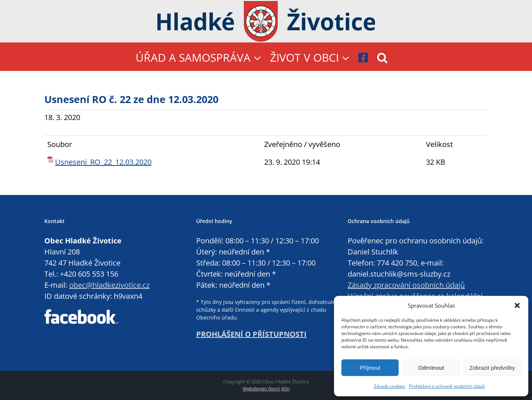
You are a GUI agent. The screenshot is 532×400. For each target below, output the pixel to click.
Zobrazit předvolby (492, 368)
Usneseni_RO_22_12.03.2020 (103, 162)
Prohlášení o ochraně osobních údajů (447, 386)
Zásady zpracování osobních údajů (406, 285)
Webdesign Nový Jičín (266, 389)
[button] (517, 305)
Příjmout (370, 368)
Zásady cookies (390, 386)
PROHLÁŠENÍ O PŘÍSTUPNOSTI (251, 334)
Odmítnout (431, 368)
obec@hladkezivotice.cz (109, 285)
